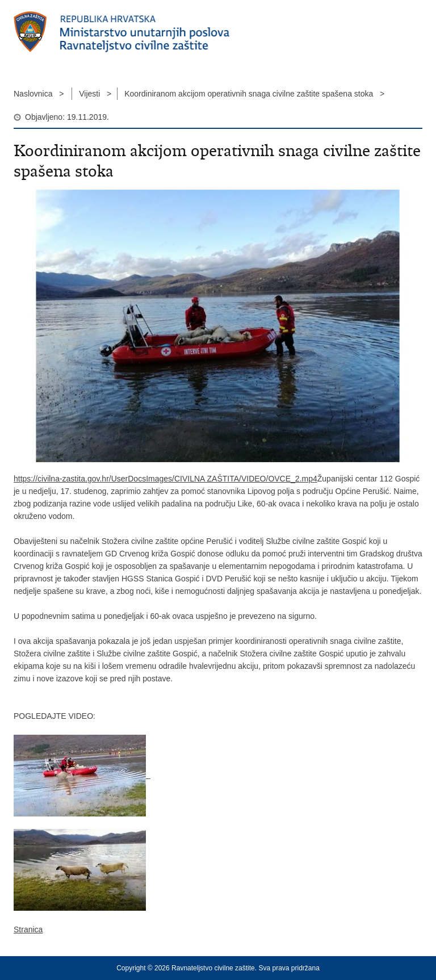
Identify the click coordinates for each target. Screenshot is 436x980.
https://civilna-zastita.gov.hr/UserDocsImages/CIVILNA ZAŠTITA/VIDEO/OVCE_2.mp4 (165, 479)
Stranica (28, 929)
